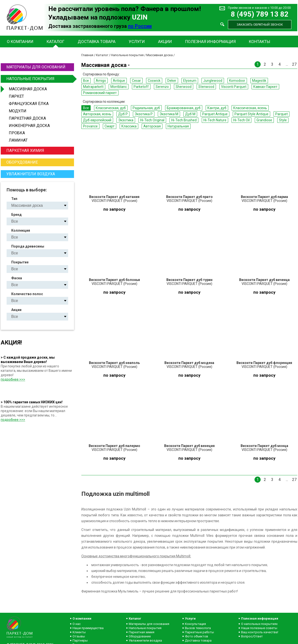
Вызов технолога (198, 628)
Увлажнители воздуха (31, 174)
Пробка (17, 133)
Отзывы (79, 636)
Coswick (154, 81)
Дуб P (123, 114)
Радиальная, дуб (146, 108)
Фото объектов (197, 636)
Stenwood (206, 87)
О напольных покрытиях (259, 624)
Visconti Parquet (234, 87)
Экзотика (126, 120)
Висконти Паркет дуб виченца (264, 280)
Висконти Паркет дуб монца (264, 446)
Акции (165, 42)
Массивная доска (28, 89)
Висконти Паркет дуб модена (189, 363)
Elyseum (190, 81)
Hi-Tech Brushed (184, 120)
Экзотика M (169, 114)
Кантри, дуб (217, 108)
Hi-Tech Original (152, 120)
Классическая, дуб (111, 108)
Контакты (260, 42)
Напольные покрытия (40, 79)
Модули (18, 111)
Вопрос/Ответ (252, 636)
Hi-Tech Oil (241, 120)
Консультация (195, 624)
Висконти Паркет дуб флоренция (264, 363)
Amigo (101, 81)
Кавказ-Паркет (265, 87)
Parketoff (141, 87)
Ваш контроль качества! (260, 632)
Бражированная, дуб (184, 108)
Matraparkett (93, 87)
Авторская (152, 126)
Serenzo (162, 87)
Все (86, 81)
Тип (14, 199)
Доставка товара (97, 42)
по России (140, 26)
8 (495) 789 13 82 (260, 14)
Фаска (17, 278)
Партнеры (80, 640)
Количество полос (27, 294)
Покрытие (20, 262)
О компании (20, 42)
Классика (129, 126)
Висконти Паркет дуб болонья (114, 280)
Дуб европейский (97, 120)
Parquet (282, 114)
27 (294, 64)
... (287, 64)
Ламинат (18, 140)
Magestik (259, 81)
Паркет (16, 96)
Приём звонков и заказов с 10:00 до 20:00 (259, 8)
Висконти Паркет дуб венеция (189, 446)
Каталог (56, 42)
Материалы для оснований (36, 67)
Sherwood (184, 87)
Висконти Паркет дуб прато (189, 197)
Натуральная (178, 126)
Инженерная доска (29, 126)
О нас (77, 624)
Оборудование (22, 162)
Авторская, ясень (97, 114)
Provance (90, 126)
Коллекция (21, 230)
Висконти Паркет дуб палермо (114, 446)
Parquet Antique (215, 114)
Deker (172, 81)
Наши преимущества (88, 628)
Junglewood (213, 81)
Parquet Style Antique (251, 114)
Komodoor (237, 81)
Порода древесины (28, 246)
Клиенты (79, 632)
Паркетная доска (27, 118)
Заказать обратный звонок (260, 25)
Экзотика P (144, 114)
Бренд (16, 215)
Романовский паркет (100, 93)
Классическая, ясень (250, 108)
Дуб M (190, 114)
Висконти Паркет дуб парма (264, 197)
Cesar (136, 81)
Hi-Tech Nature (215, 120)
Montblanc (119, 87)
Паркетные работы (199, 632)
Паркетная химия (25, 151)
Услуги (137, 42)
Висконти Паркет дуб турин (189, 280)
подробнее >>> (13, 379)
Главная (87, 55)
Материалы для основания (149, 624)
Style (283, 120)
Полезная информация (210, 42)
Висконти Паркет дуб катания (114, 197)
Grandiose (264, 120)
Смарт (110, 126)
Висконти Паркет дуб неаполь (114, 363)
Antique (119, 81)
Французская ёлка (29, 104)
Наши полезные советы (259, 628)
